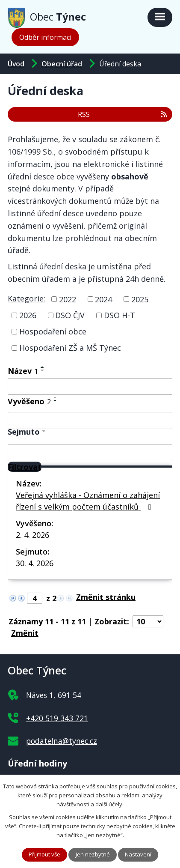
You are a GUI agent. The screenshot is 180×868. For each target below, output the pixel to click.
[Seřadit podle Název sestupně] (43, 370)
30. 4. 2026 (35, 563)
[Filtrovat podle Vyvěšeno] (90, 421)
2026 (28, 315)
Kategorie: (27, 298)
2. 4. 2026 (32, 535)
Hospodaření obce (53, 331)
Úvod (16, 64)
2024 (103, 299)
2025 (140, 299)
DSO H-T (120, 315)
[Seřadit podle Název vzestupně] (43, 367)
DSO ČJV (70, 315)
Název (23, 371)
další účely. (109, 804)
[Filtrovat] (25, 467)
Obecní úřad (62, 64)
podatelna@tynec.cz (62, 741)
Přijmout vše (44, 854)
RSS (123, 114)
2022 (68, 299)
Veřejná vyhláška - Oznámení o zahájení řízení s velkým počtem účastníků (88, 501)
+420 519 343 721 (57, 718)
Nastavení (138, 854)
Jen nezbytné (93, 854)
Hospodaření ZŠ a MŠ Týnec (70, 348)
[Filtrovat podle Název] (90, 387)
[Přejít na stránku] (108, 597)
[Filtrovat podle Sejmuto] (90, 453)
